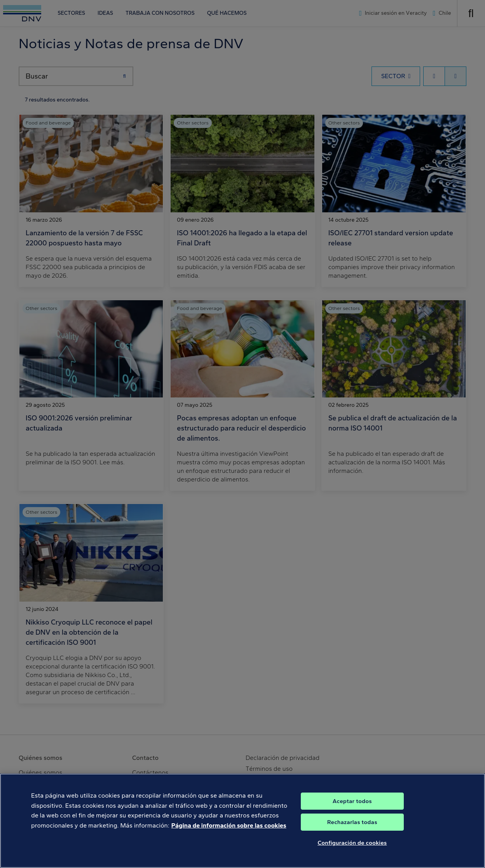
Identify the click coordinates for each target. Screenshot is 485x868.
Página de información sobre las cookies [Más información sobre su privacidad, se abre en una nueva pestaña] (229, 841)
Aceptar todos (352, 817)
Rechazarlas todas (352, 838)
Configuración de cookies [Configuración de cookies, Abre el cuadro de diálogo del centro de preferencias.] (352, 859)
